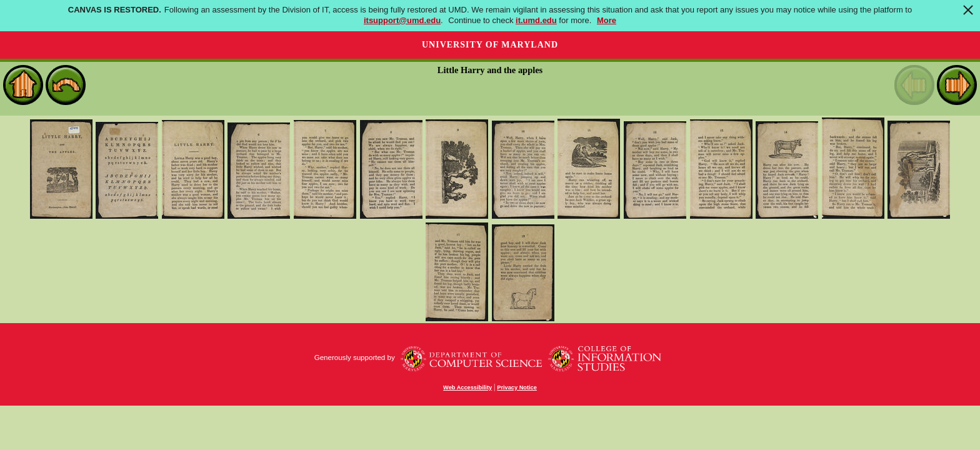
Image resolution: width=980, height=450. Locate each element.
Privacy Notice (517, 387)
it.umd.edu (536, 20)
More (607, 20)
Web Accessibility (467, 387)
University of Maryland (490, 45)
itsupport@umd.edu (402, 20)
